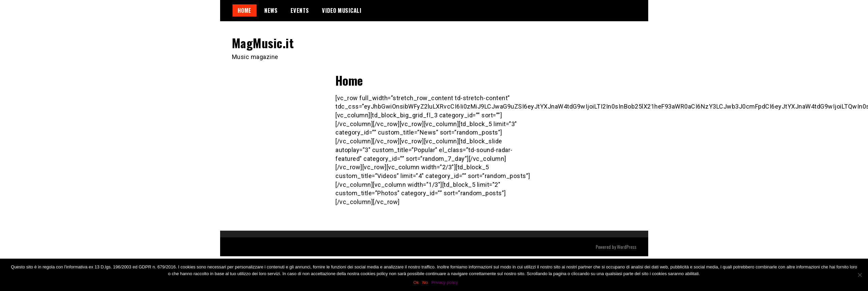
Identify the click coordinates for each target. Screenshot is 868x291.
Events (300, 10)
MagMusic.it (263, 43)
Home (245, 10)
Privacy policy (444, 282)
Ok (416, 282)
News (271, 10)
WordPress (627, 247)
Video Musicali (342, 10)
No (425, 282)
